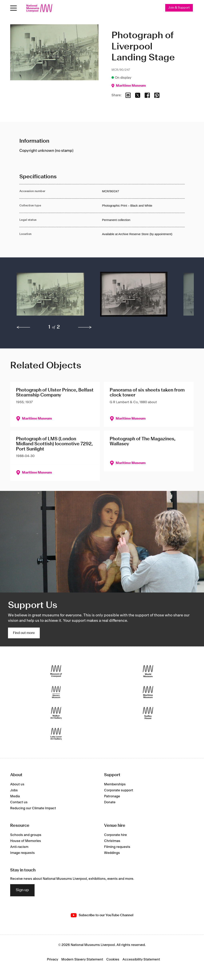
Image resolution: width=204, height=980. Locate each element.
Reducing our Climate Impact (33, 808)
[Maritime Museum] (148, 692)
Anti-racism (19, 847)
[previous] (23, 327)
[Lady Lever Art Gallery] (56, 734)
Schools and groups (26, 835)
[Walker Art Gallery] (56, 713)
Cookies (113, 959)
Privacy (53, 959)
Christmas (112, 841)
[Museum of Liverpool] (56, 671)
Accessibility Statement (141, 959)
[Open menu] (13, 8)
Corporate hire (115, 835)
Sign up (22, 890)
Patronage (112, 797)
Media (15, 797)
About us (17, 785)
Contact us (19, 802)
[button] (50, 296)
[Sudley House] (148, 713)
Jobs (14, 791)
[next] (85, 327)
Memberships (115, 785)
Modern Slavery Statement (82, 959)
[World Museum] (148, 671)
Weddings (112, 853)
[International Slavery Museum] (56, 692)
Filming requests (117, 847)
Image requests (22, 853)
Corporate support (119, 791)
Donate (110, 802)
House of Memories (26, 841)
